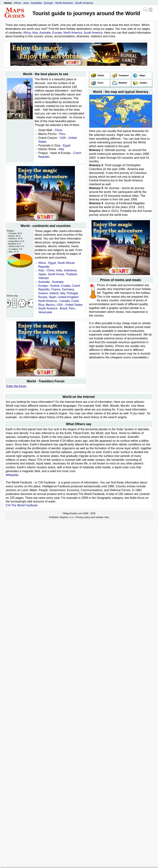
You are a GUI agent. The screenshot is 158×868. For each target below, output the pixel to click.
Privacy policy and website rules (93, 517)
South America (84, 3)
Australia (36, 3)
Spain (53, 297)
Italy (61, 149)
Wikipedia (12, 475)
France (56, 289)
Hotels (101, 76)
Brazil (64, 308)
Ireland (54, 293)
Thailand (71, 274)
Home (8, 3)
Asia (26, 3)
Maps (142, 76)
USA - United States (70, 305)
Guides (143, 83)
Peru (62, 134)
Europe (48, 3)
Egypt (67, 145)
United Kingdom (68, 297)
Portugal (72, 293)
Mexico (50, 305)
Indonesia (70, 270)
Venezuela (45, 312)
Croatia (66, 286)
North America (64, 3)
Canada (64, 301)
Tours (100, 83)
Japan (42, 274)
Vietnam (44, 278)
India (59, 270)
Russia (43, 297)
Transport (123, 76)
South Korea (56, 274)
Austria (55, 286)
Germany (68, 289)
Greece (43, 293)
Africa (18, 3)
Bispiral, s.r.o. (67, 517)
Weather (123, 83)
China (58, 130)
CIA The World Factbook (22, 505)
